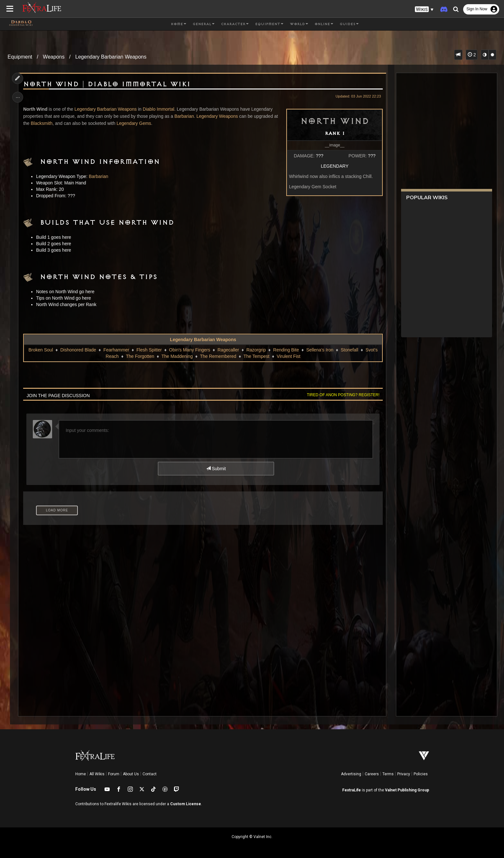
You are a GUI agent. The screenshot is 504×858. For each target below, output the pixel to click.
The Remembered (218, 356)
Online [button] (324, 24)
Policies (421, 774)
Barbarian (185, 116)
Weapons (54, 57)
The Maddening (177, 356)
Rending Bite (286, 350)
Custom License (186, 804)
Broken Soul (41, 350)
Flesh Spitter (149, 350)
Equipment (20, 57)
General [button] (204, 24)
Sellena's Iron (320, 350)
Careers (372, 774)
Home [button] (179, 24)
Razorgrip (256, 350)
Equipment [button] (269, 24)
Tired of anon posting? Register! (342, 395)
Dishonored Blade (78, 350)
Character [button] (235, 24)
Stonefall (349, 350)
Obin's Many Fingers (189, 350)
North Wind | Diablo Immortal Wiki (108, 84)
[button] (424, 9)
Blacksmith (42, 123)
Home (81, 774)
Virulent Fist (289, 356)
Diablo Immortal (159, 109)
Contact (150, 774)
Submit (216, 469)
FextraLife (352, 790)
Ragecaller (228, 350)
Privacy (404, 774)
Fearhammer (116, 350)
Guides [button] (349, 24)
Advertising (351, 774)
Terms (388, 774)
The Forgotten (140, 356)
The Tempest (257, 356)
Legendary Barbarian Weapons (111, 57)
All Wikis (97, 774)
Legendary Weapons (218, 116)
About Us (131, 774)
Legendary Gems (135, 123)
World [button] (299, 24)
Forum (114, 774)
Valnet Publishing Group (407, 790)
